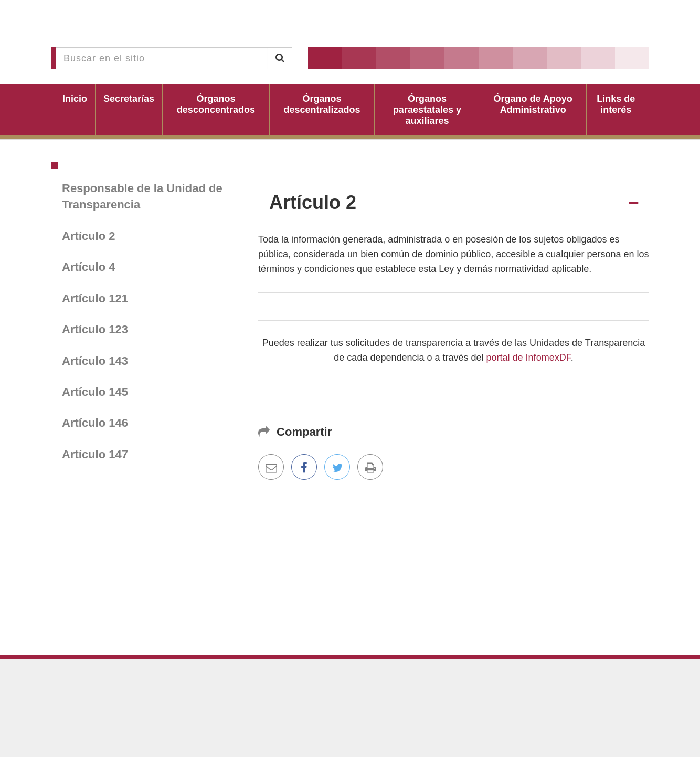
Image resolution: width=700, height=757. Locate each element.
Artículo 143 (95, 361)
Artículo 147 (95, 454)
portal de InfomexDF (529, 358)
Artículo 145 (95, 392)
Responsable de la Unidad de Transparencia (142, 196)
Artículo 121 (95, 298)
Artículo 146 (95, 423)
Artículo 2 (88, 236)
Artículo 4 (88, 267)
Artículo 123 (95, 329)
